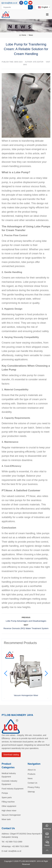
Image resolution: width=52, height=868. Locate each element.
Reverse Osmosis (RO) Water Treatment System (26, 628)
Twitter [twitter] (26, 3)
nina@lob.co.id (11, 3)
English (43, 7)
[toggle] (47, 15)
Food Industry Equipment (12, 789)
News (30, 778)
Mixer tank (6, 819)
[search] (30, 7)
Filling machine (8, 802)
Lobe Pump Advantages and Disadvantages (26, 621)
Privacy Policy (34, 787)
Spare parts (7, 797)
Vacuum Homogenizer (11, 815)
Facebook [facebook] (21, 3)
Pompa (5, 793)
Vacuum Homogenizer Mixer (26, 695)
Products (32, 774)
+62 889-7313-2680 (14, 842)
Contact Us (33, 783)
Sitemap (31, 792)
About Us (32, 770)
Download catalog (11, 755)
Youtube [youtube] (30, 3)
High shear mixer (9, 811)
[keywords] (15, 7)
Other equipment (9, 806)
